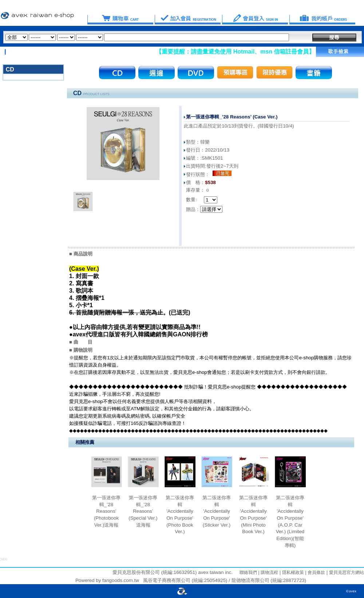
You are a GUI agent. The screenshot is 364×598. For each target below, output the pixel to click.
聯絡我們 (248, 572)
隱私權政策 (292, 572)
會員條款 (316, 572)
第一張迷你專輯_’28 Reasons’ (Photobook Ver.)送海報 (106, 511)
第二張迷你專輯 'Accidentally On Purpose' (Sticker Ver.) (217, 511)
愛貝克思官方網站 (347, 572)
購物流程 (269, 572)
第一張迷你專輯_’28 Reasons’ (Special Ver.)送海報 (143, 511)
